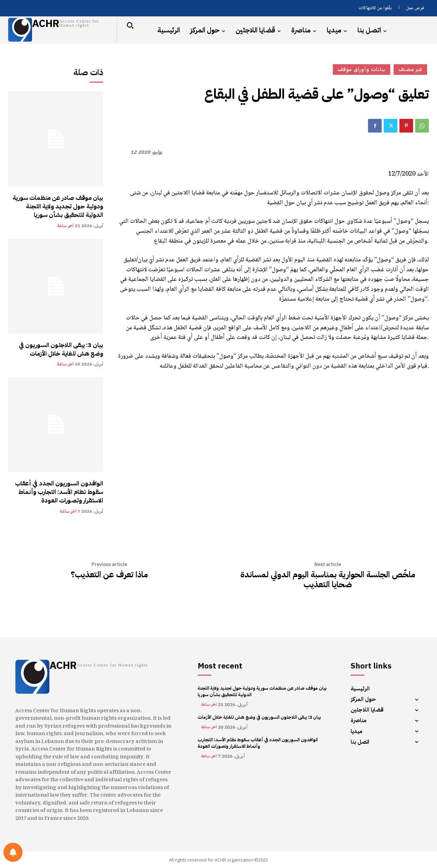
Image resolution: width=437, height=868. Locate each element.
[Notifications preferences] (13, 852)
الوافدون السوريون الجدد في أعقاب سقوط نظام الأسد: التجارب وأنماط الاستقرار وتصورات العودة (59, 492)
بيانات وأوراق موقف (362, 70)
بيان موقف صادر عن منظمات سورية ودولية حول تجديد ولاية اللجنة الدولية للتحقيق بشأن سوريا (58, 206)
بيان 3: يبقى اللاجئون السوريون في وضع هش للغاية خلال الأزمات (61, 349)
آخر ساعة (65, 226)
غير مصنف (410, 70)
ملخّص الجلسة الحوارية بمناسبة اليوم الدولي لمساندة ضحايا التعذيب (328, 580)
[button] (130, 25)
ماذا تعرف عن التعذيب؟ (109, 575)
